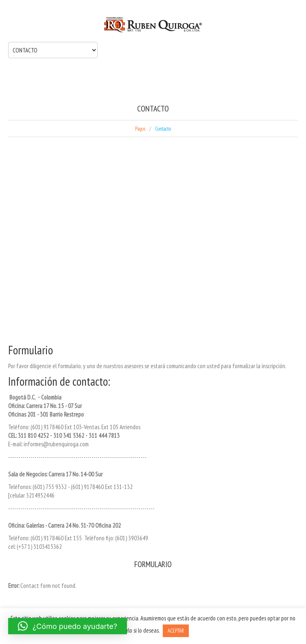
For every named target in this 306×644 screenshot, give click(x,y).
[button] (68, 626)
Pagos (140, 129)
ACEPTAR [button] (176, 631)
